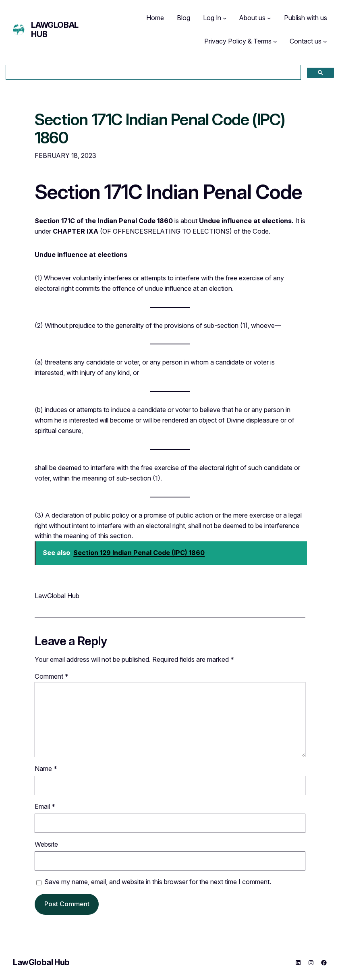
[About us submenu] (269, 18)
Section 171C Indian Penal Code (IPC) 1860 (160, 129)
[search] (152, 73)
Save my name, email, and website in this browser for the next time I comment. (158, 882)
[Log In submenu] (225, 18)
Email (45, 806)
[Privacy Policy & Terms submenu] (275, 41)
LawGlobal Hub (55, 30)
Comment (52, 676)
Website (46, 844)
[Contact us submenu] (325, 41)
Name (46, 769)
